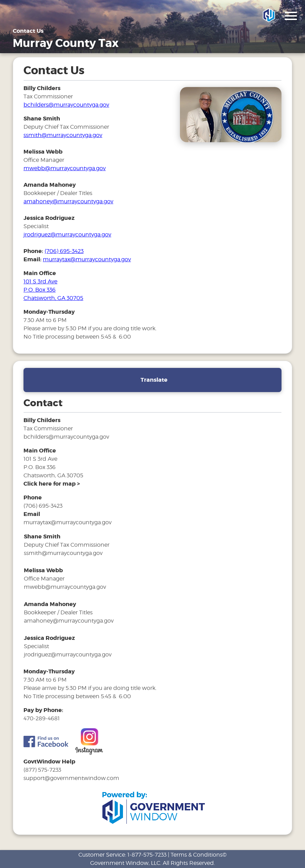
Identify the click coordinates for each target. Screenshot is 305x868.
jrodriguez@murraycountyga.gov (67, 235)
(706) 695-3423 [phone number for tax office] (64, 251)
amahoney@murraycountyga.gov (68, 201)
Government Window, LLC (125, 863)
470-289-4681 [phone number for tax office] (42, 718)
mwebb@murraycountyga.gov (65, 168)
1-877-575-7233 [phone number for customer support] (147, 855)
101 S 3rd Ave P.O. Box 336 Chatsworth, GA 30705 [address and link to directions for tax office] (53, 290)
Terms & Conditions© (199, 855)
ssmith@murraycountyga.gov (63, 135)
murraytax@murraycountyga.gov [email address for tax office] (87, 259)
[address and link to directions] (52, 484)
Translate (154, 380)
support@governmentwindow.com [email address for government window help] (71, 778)
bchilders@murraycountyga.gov (66, 105)
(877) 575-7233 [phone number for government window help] (42, 770)
